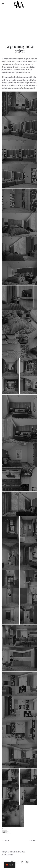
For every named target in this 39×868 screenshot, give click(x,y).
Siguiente (34, 841)
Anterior (5, 841)
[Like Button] (4, 832)
